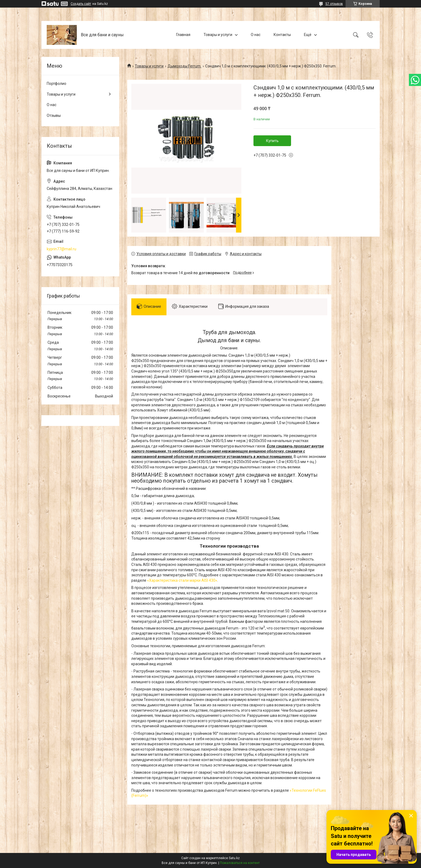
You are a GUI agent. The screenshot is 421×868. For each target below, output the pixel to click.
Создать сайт (81, 4)
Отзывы (54, 115)
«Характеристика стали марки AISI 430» (182, 580)
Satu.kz (234, 858)
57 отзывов (334, 4)
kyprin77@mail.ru (61, 249)
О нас (256, 35)
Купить (272, 141)
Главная (183, 35)
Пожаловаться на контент (240, 863)
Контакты (282, 35)
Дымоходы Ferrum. (184, 66)
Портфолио (57, 84)
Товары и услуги (218, 35)
